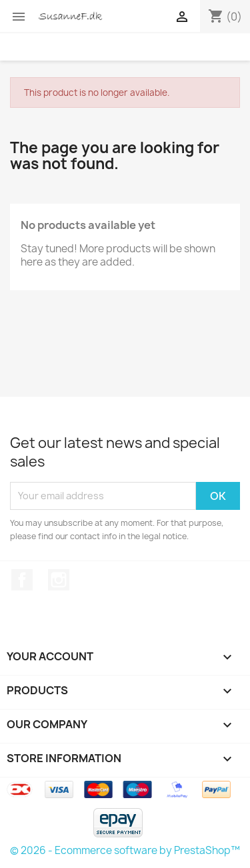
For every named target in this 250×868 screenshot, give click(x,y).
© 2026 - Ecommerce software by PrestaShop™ (125, 850)
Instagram (59, 580)
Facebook (22, 580)
